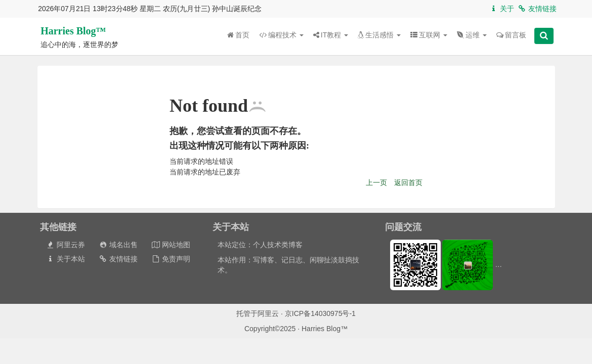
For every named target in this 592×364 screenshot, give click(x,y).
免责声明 (171, 259)
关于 (502, 9)
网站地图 (171, 245)
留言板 (511, 35)
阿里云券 (66, 245)
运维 (472, 35)
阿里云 (268, 313)
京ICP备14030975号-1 (320, 313)
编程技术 (281, 35)
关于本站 (66, 259)
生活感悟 (379, 35)
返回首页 (408, 183)
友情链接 (537, 9)
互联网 (429, 35)
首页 (238, 35)
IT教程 (331, 35)
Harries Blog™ (73, 31)
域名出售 (118, 245)
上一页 (376, 183)
